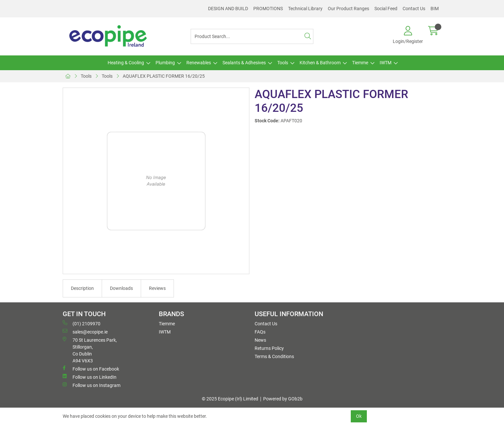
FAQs (260, 332)
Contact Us (414, 9)
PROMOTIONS (268, 9)
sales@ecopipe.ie (85, 332)
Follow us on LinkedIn (90, 377)
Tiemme (360, 63)
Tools (283, 63)
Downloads (121, 288)
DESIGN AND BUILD (228, 9)
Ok (359, 416)
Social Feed (386, 9)
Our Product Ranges (348, 9)
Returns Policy (269, 348)
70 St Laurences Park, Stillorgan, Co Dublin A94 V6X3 (90, 350)
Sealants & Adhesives (244, 63)
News (260, 340)
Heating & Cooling (126, 63)
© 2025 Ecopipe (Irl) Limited (230, 399)
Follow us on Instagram (92, 385)
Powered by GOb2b (283, 399)
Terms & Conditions (274, 356)
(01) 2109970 (82, 323)
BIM (435, 9)
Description (82, 288)
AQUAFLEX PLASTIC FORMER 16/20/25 (164, 76)
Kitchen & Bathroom (320, 63)
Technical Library (305, 9)
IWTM (386, 63)
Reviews (157, 288)
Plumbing (165, 63)
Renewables (199, 63)
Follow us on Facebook (91, 369)
